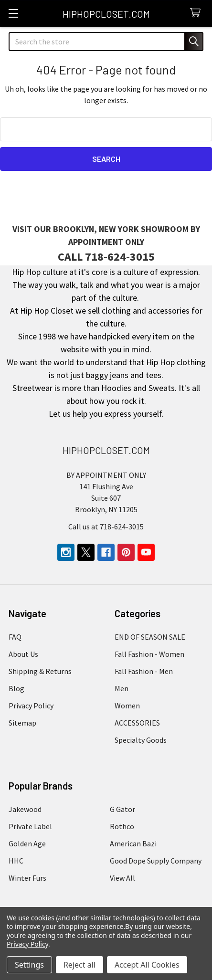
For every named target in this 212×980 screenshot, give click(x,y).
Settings (29, 965)
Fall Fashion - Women (149, 654)
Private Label (30, 826)
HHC (16, 861)
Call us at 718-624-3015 (106, 527)
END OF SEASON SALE (150, 637)
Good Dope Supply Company (156, 861)
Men (122, 688)
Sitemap (22, 723)
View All (122, 878)
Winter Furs (27, 878)
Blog (16, 688)
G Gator (122, 809)
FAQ (15, 637)
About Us (23, 654)
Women (127, 706)
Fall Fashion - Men (144, 671)
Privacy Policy (31, 706)
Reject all (79, 965)
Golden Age (27, 843)
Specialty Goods (141, 740)
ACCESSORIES (137, 723)
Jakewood (25, 809)
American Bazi (133, 843)
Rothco (122, 826)
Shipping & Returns (40, 671)
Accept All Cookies (147, 965)
